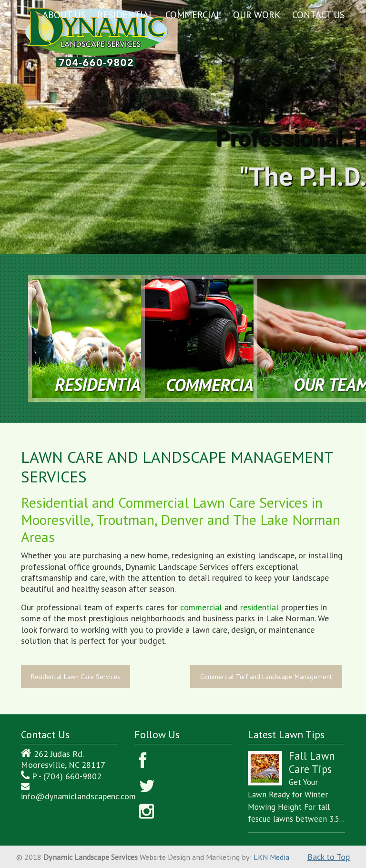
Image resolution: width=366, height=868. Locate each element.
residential (259, 607)
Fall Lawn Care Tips (312, 763)
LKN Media (271, 857)
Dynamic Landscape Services (97, 36)
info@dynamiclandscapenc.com (78, 796)
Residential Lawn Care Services (76, 677)
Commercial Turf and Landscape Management (266, 677)
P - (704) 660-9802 (67, 776)
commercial (201, 607)
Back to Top (329, 857)
